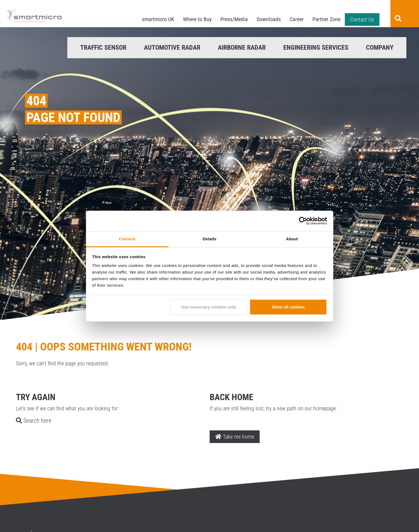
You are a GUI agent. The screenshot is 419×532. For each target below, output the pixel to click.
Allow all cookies (288, 307)
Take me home (235, 437)
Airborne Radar (242, 48)
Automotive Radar (172, 48)
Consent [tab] (127, 239)
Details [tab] (210, 239)
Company (380, 48)
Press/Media (234, 19)
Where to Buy (197, 19)
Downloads (269, 19)
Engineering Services (316, 48)
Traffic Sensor (103, 48)
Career (297, 19)
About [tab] (292, 239)
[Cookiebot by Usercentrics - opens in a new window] (303, 221)
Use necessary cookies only (209, 307)
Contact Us (362, 20)
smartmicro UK (158, 19)
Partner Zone (326, 19)
